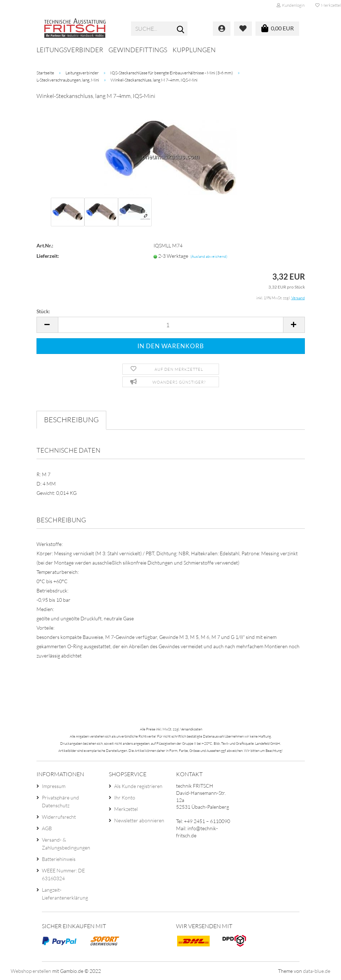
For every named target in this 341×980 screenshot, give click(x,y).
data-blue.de (317, 971)
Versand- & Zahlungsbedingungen (66, 844)
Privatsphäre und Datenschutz (60, 801)
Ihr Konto (125, 797)
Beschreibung (71, 420)
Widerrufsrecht (59, 817)
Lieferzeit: (48, 256)
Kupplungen (194, 50)
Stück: (43, 311)
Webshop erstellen (31, 971)
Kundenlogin (291, 5)
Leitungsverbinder (70, 50)
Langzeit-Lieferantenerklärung (65, 894)
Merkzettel (126, 809)
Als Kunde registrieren (138, 786)
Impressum (54, 786)
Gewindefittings (138, 50)
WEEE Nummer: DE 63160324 (63, 874)
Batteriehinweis (59, 859)
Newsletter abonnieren (139, 820)
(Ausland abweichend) (209, 256)
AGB (47, 828)
